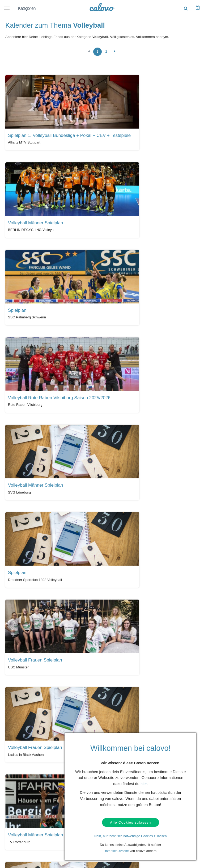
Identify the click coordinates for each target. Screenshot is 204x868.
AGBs (18, 807)
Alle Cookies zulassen (130, 822)
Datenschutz (22, 798)
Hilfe (17, 782)
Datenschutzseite (116, 851)
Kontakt (19, 790)
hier (144, 783)
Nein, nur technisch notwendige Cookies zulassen (131, 836)
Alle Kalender (21, 739)
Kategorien (27, 8)
